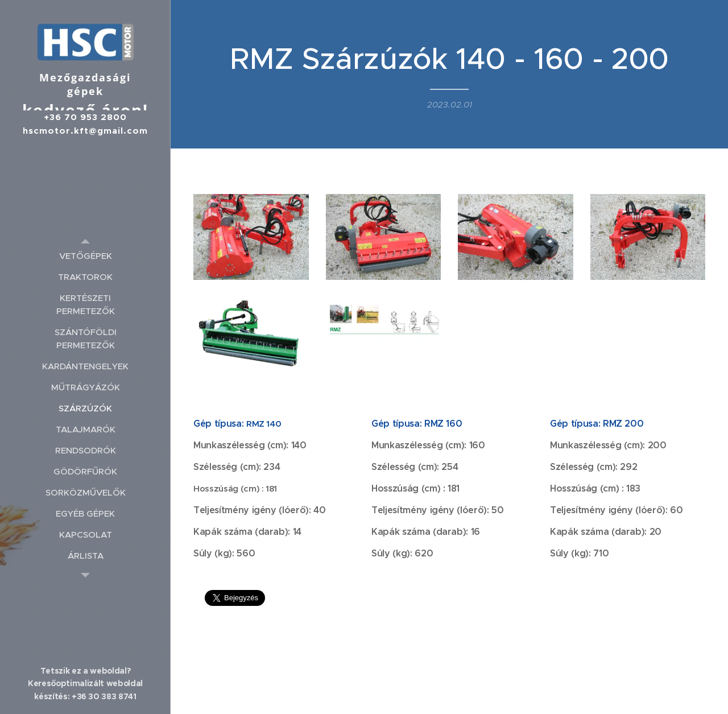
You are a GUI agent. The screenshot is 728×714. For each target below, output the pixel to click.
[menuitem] (85, 256)
